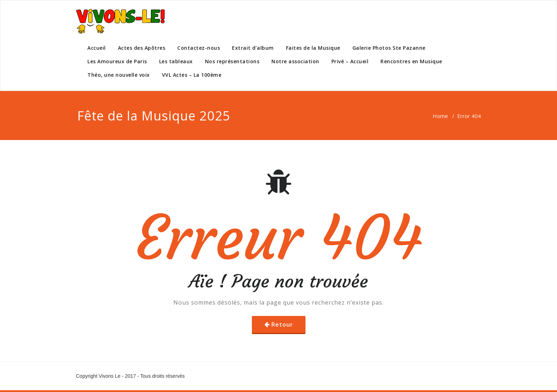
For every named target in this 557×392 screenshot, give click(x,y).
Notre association (295, 61)
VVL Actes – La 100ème (192, 75)
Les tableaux (176, 61)
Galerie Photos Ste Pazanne (389, 48)
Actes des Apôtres (142, 48)
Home (440, 116)
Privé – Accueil (350, 61)
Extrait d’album (253, 48)
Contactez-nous (199, 48)
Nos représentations (232, 61)
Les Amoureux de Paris (117, 61)
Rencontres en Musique (411, 61)
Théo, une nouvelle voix (119, 75)
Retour (282, 324)
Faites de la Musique (313, 48)
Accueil (97, 48)
